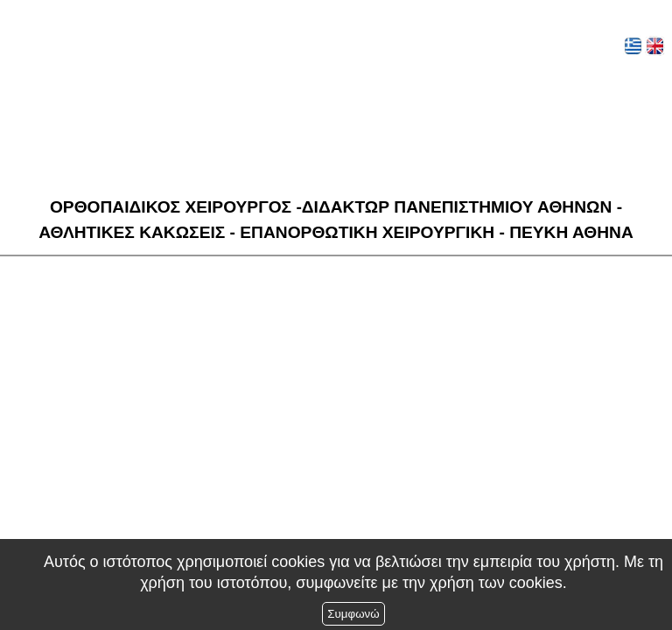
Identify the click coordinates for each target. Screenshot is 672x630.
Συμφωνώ (353, 614)
